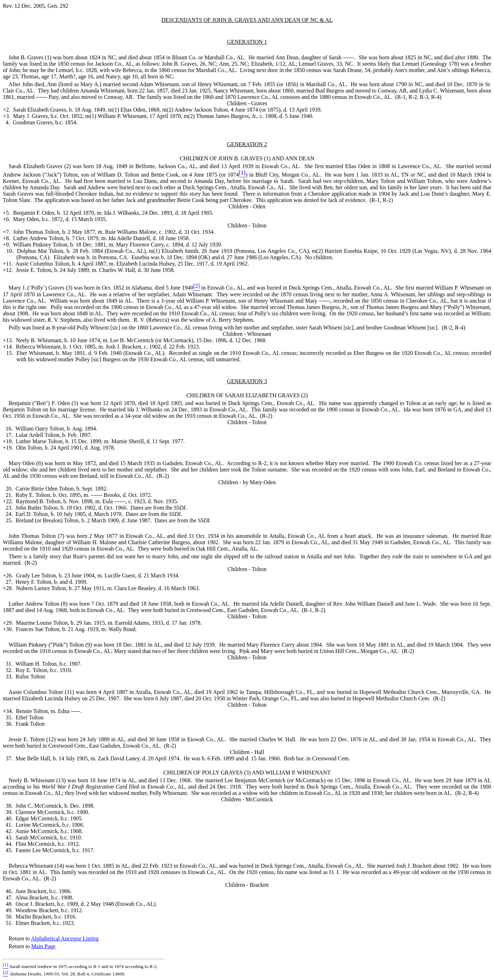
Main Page (43, 946)
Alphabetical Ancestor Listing (65, 939)
